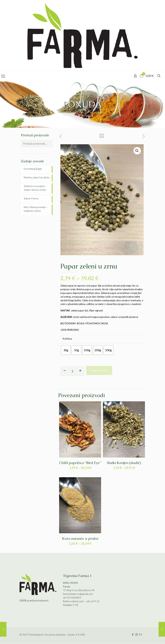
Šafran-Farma (31, 198)
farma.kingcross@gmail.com (78, 594)
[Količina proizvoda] (72, 371)
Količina (67, 339)
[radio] (66, 350)
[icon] (140, 634)
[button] (137, 151)
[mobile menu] (3, 76)
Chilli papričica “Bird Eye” (80, 463)
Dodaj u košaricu (99, 370)
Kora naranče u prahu (80, 539)
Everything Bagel (33, 169)
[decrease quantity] (65, 370)
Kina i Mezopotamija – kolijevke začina (36, 209)
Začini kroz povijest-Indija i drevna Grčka (35, 188)
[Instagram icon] (137, 634)
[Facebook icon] (133, 634)
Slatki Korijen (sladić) (124, 463)
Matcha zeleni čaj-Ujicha (37, 177)
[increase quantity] (80, 370)
